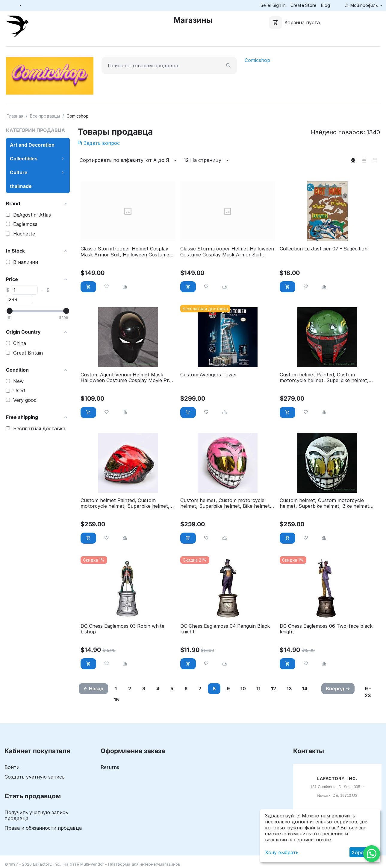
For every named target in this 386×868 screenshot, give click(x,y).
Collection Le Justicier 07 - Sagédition (324, 249)
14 (305, 688)
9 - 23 (368, 692)
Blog (326, 5)
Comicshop (257, 60)
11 (258, 688)
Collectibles (24, 159)
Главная (15, 116)
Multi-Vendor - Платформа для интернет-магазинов (130, 864)
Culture (19, 172)
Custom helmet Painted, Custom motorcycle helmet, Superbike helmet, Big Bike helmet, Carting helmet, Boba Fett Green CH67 (324, 378)
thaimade (21, 186)
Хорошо (361, 852)
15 (116, 700)
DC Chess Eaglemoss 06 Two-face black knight (326, 629)
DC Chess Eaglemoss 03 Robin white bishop (122, 629)
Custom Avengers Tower (209, 375)
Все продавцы (45, 116)
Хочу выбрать (282, 852)
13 (289, 688)
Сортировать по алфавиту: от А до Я (129, 160)
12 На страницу (207, 160)
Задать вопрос (99, 143)
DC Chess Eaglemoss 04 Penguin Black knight (225, 629)
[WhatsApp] (372, 854)
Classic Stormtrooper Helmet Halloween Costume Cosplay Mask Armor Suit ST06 (227, 252)
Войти (12, 767)
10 (243, 688)
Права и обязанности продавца (43, 828)
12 (274, 688)
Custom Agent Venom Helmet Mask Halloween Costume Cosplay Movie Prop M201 (128, 378)
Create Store (303, 5)
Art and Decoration (32, 145)
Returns (110, 767)
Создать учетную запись (35, 777)
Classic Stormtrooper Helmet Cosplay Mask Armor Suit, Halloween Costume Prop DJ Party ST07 (125, 252)
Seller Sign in (273, 5)
